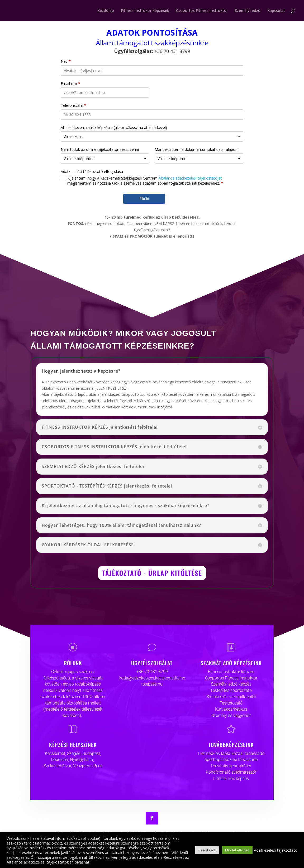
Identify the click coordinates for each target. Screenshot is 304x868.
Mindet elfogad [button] (237, 850)
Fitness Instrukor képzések (145, 11)
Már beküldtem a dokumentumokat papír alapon (196, 149)
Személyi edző (248, 11)
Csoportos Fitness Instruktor (202, 11)
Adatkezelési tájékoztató (276, 850)
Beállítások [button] (207, 850)
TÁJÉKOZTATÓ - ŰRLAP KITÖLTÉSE (152, 573)
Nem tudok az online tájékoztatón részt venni (100, 149)
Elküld (144, 199)
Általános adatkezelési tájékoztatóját (190, 178)
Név (66, 61)
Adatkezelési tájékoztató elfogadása (92, 172)
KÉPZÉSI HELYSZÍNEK (73, 745)
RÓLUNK (73, 663)
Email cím (70, 83)
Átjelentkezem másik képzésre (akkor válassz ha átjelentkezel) (114, 127)
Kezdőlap (106, 11)
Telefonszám (73, 105)
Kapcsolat (276, 11)
